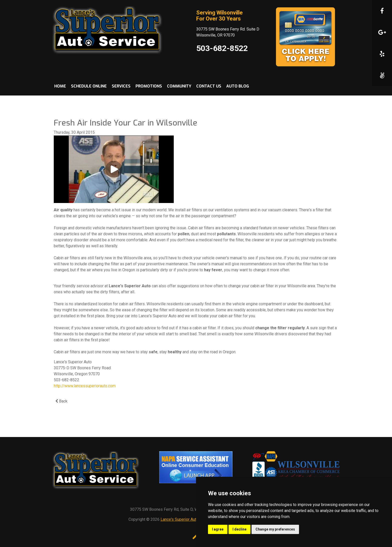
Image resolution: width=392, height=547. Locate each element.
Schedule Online (89, 86)
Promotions (149, 86)
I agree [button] (218, 529)
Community (179, 86)
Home (60, 86)
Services (121, 86)
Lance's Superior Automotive (185, 519)
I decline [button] (239, 529)
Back (61, 401)
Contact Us (209, 86)
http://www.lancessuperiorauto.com (85, 386)
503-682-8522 (222, 48)
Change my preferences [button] (275, 529)
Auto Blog (238, 86)
